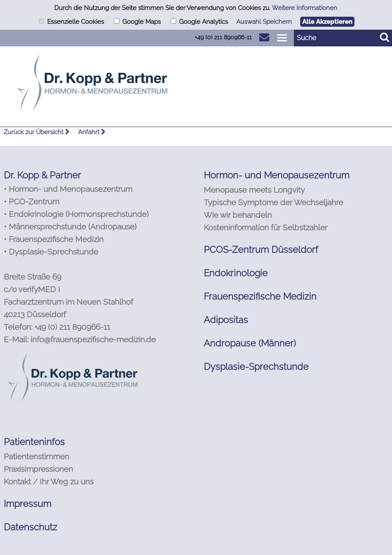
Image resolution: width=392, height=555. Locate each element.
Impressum (28, 504)
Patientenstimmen (37, 456)
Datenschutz (30, 527)
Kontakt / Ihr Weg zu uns (49, 481)
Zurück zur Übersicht (37, 132)
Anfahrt (92, 132)
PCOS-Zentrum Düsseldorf (261, 249)
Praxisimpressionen (38, 469)
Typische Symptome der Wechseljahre (273, 202)
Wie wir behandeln (238, 215)
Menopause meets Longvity (254, 190)
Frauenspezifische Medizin (260, 296)
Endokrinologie (236, 273)
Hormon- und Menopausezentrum (277, 175)
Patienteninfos (34, 442)
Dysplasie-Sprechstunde (256, 367)
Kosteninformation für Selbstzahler (266, 227)
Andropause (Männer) (250, 343)
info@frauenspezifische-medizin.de (93, 339)
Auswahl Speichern (264, 22)
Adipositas (226, 320)
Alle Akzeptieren (327, 22)
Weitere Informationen (305, 8)
